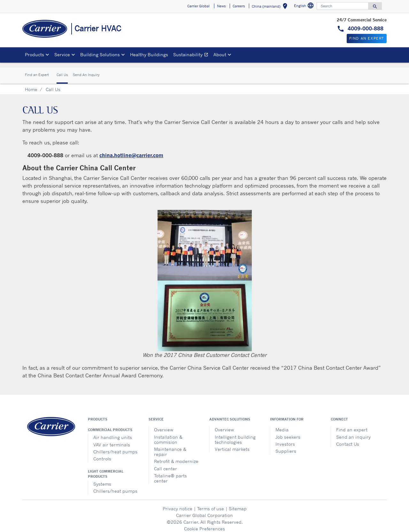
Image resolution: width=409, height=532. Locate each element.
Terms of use (211, 503)
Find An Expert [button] (367, 38)
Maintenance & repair (170, 447)
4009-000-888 (365, 28)
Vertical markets (232, 444)
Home (31, 84)
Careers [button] (239, 6)
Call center (166, 463)
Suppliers (286, 446)
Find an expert (352, 424)
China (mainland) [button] (271, 7)
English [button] (305, 7)
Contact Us (348, 439)
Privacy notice (177, 503)
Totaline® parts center (170, 473)
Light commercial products (106, 469)
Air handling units (113, 432)
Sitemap (238, 503)
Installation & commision (168, 434)
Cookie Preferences (204, 524)
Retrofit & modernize (176, 456)
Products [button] (35, 54)
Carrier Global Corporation (204, 510)
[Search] (343, 6)
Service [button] (62, 54)
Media (282, 424)
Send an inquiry (353, 432)
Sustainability (192, 55)
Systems (102, 479)
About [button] (220, 54)
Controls (102, 454)
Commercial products (110, 425)
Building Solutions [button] (100, 54)
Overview (164, 424)
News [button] (221, 6)
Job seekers (288, 432)
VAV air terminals (112, 439)
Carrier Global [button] (198, 6)
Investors (285, 439)
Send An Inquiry (86, 70)
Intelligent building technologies (235, 434)
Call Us (62, 70)
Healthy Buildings (149, 54)
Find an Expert (37, 70)
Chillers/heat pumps (115, 447)
